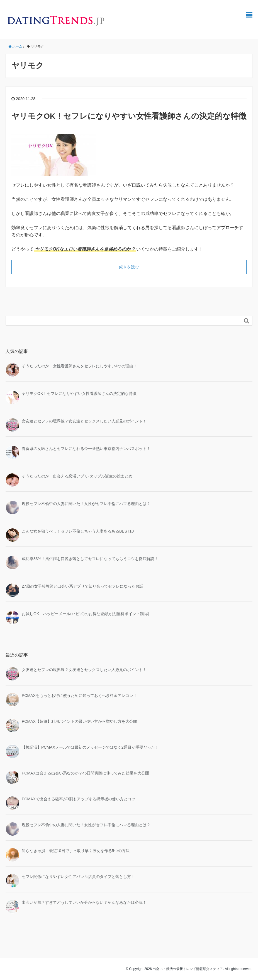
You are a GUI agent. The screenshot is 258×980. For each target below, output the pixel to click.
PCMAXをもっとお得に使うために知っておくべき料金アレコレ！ (79, 696)
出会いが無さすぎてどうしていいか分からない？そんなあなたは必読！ (84, 902)
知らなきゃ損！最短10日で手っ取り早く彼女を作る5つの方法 (76, 851)
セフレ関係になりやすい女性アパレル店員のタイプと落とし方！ (78, 877)
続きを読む (129, 267)
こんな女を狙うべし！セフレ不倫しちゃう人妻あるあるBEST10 (78, 531)
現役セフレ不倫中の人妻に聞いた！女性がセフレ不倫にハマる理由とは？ (86, 504)
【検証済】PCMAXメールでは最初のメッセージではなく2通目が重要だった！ (90, 747)
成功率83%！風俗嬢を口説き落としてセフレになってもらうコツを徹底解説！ (90, 559)
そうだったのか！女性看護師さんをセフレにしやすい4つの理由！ (79, 366)
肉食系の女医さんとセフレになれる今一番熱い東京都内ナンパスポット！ (86, 449)
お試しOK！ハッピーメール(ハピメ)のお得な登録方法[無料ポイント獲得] (85, 614)
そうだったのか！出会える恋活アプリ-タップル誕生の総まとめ (77, 476)
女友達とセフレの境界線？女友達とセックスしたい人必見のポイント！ (84, 421)
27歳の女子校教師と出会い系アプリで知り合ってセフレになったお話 (82, 586)
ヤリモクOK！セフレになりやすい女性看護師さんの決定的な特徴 (129, 116)
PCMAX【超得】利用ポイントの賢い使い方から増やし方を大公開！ (81, 721)
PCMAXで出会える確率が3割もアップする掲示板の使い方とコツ (79, 799)
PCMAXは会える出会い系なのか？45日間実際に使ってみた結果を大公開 (85, 773)
